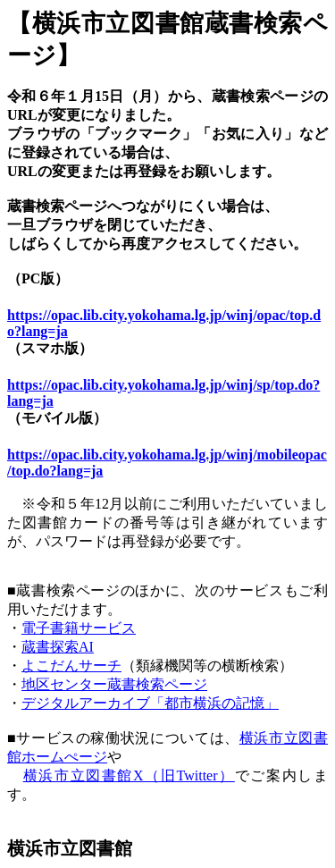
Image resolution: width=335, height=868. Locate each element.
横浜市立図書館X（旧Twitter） (129, 775)
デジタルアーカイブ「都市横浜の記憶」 (150, 703)
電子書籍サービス (79, 628)
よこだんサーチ (71, 666)
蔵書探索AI (58, 647)
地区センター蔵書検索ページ (114, 684)
